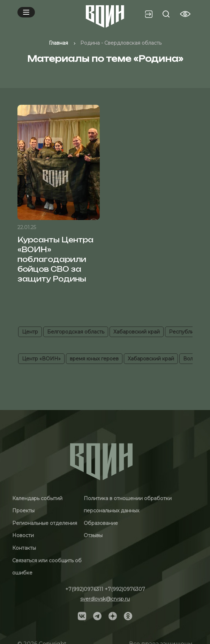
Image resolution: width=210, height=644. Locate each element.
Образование (101, 523)
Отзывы (93, 535)
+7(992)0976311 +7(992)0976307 (105, 589)
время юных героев (94, 359)
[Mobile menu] (26, 12)
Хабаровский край (137, 332)
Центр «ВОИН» (41, 359)
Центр (30, 332)
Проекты (23, 511)
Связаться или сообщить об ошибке (47, 567)
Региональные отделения (45, 523)
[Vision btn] (185, 14)
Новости (23, 535)
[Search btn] (166, 14)
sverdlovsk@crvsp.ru (105, 599)
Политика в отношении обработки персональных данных (128, 505)
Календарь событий (37, 498)
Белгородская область (76, 332)
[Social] (82, 616)
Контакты (24, 548)
